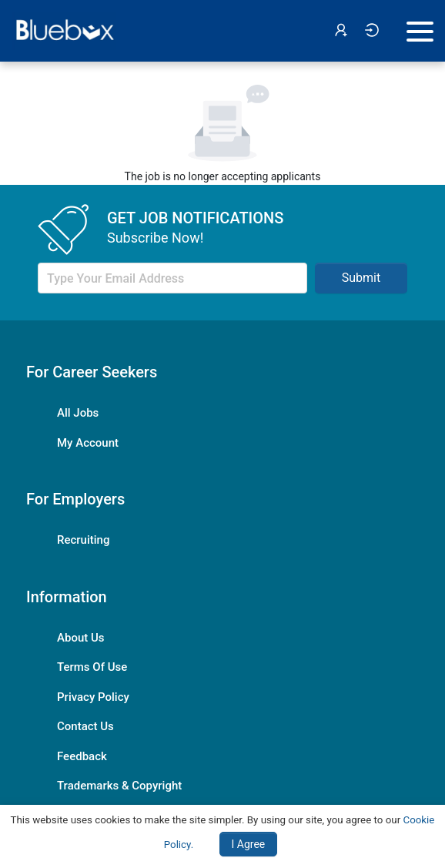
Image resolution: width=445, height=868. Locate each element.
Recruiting (83, 540)
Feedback (82, 756)
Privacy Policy (93, 697)
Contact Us (85, 726)
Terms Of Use (92, 667)
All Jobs (78, 413)
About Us (81, 638)
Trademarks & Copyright (119, 786)
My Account (88, 443)
